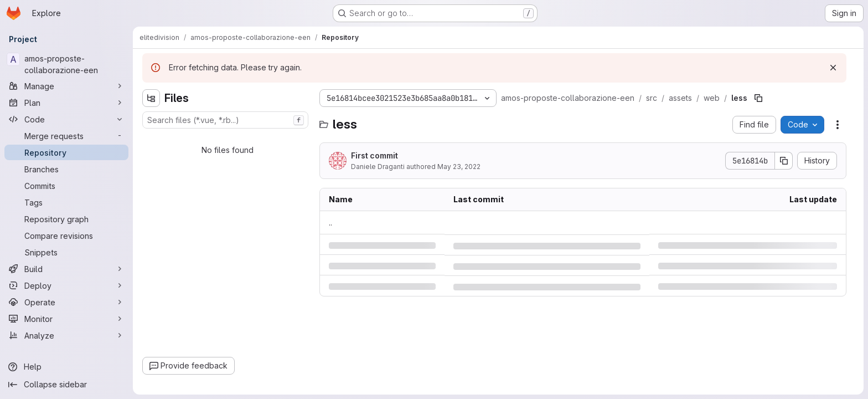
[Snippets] (66, 252)
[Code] (66, 119)
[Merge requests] (66, 136)
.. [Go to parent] (330, 222)
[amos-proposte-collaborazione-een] (66, 64)
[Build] (66, 269)
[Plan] (66, 103)
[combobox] (225, 120)
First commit (374, 155)
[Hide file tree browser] (151, 98)
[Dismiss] (833, 68)
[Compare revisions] (66, 236)
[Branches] (66, 169)
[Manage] (66, 86)
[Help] (66, 367)
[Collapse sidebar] (66, 385)
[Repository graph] (66, 219)
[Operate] (66, 302)
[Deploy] (66, 285)
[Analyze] (66, 335)
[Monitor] (66, 319)
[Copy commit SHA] (784, 161)
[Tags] (66, 202)
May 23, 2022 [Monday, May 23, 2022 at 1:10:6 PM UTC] (459, 167)
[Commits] (66, 186)
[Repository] (66, 152)
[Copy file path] (758, 98)
